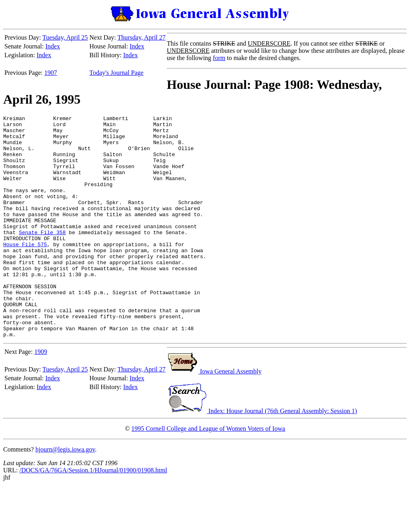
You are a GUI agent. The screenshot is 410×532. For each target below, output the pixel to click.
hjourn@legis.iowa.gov (65, 494)
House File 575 (25, 271)
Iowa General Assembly (214, 416)
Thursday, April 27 (141, 37)
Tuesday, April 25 (65, 37)
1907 (51, 73)
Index (52, 46)
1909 (41, 396)
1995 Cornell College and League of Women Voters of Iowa (208, 473)
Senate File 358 (42, 256)
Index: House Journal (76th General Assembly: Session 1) (262, 455)
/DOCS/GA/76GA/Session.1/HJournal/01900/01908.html (93, 515)
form (219, 58)
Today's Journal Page (116, 73)
